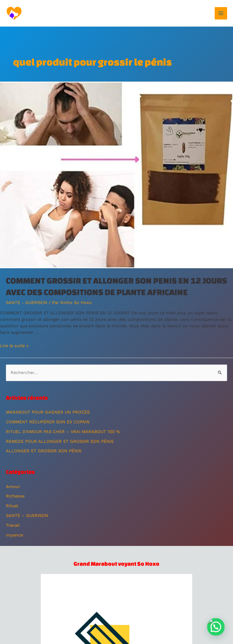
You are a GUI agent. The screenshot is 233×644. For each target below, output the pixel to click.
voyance (14, 535)
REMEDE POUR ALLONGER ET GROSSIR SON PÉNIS (60, 441)
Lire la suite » (14, 346)
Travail (13, 525)
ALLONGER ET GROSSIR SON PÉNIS (44, 451)
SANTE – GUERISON (27, 515)
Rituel (12, 506)
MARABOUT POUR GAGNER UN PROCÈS (48, 412)
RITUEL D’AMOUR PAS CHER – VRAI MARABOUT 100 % (63, 432)
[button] (216, 627)
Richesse (15, 496)
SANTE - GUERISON (27, 303)
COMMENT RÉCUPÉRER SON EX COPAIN (48, 422)
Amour (13, 487)
